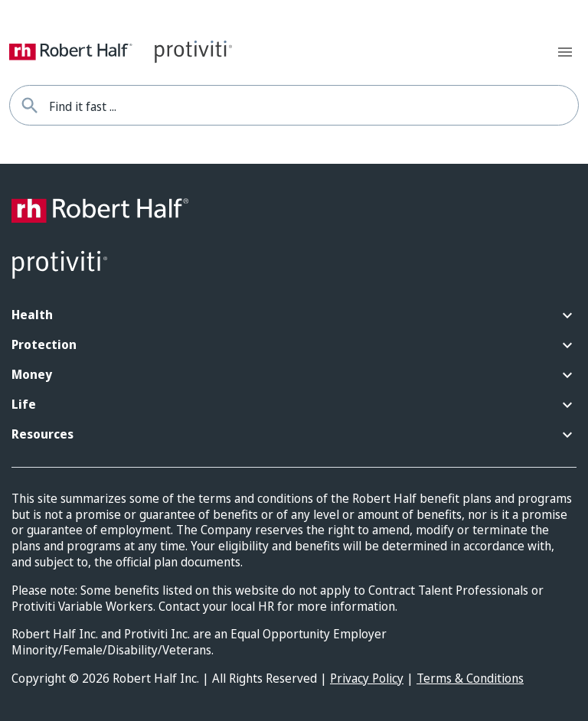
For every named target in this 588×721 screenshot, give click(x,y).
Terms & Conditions (470, 678)
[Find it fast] (29, 105)
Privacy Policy (367, 678)
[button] (294, 315)
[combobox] (314, 105)
